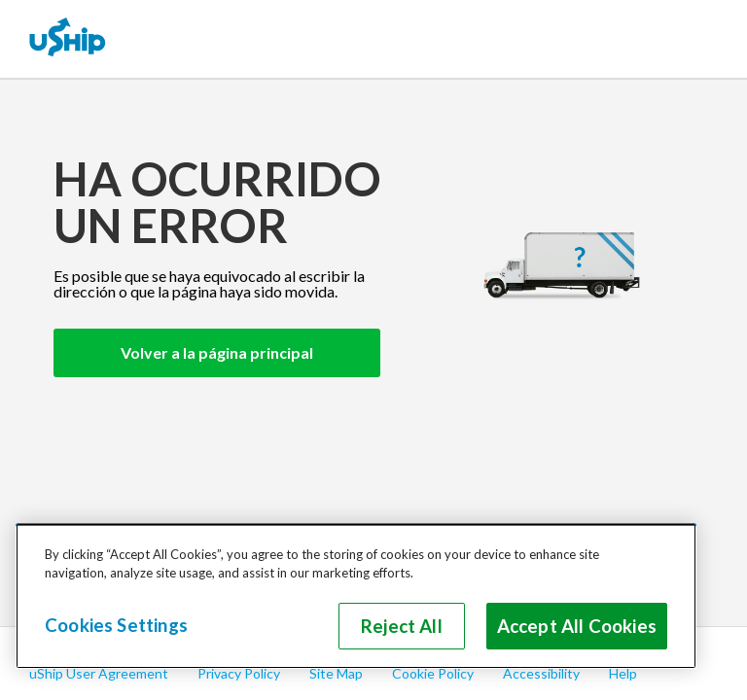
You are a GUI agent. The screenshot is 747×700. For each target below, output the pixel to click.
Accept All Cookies (577, 626)
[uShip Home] (68, 39)
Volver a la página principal (217, 352)
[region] (356, 596)
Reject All (402, 626)
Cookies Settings (116, 625)
